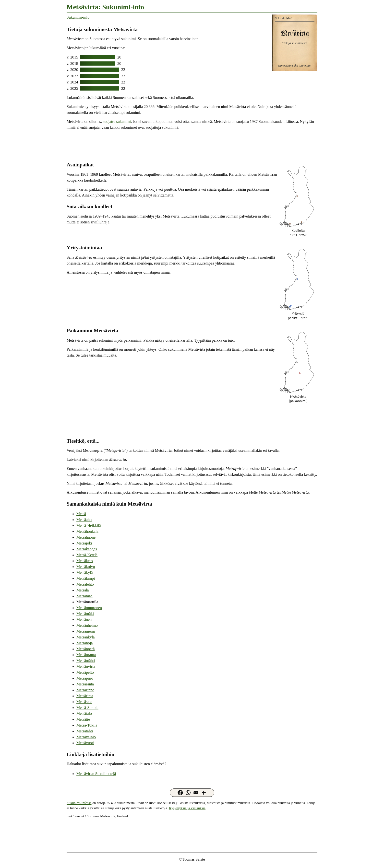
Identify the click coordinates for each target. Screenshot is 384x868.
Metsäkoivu (86, 567)
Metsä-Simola (87, 708)
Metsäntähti (86, 661)
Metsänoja (85, 643)
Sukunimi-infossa (79, 803)
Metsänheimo (87, 625)
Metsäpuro (85, 678)
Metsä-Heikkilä (89, 526)
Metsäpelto (85, 672)
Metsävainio (86, 737)
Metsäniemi (86, 631)
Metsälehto (85, 584)
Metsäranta (85, 684)
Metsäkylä (85, 573)
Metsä (81, 514)
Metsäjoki (84, 543)
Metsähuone (86, 537)
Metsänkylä (86, 637)
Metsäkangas (87, 549)
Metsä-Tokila (87, 725)
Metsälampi (86, 578)
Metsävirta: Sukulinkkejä (96, 774)
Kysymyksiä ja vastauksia (187, 808)
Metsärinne (85, 690)
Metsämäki (85, 614)
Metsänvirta (86, 666)
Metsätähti (85, 731)
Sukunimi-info (78, 17)
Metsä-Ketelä (87, 555)
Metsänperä (86, 649)
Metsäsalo (84, 702)
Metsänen (84, 619)
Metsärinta (85, 696)
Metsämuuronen (89, 608)
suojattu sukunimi (117, 122)
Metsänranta (86, 655)
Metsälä (83, 590)
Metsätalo (84, 713)
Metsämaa (84, 596)
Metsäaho (84, 520)
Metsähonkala (87, 531)
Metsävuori (85, 743)
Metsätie (83, 719)
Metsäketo (85, 561)
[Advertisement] (192, 145)
